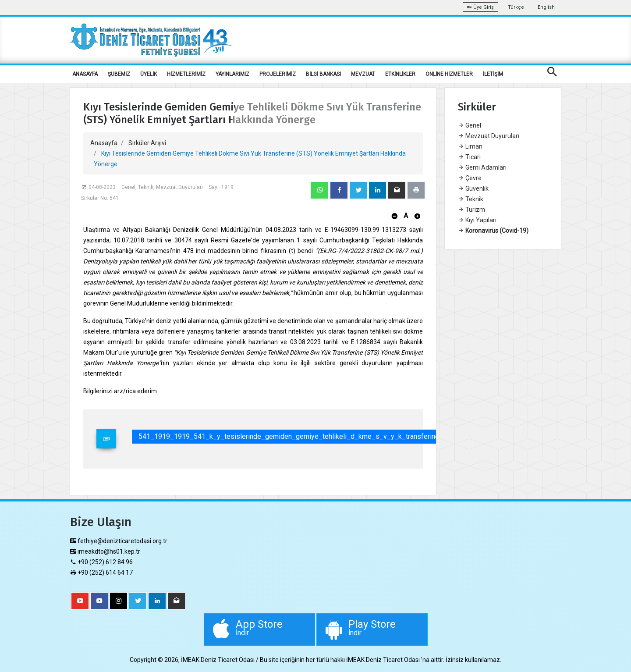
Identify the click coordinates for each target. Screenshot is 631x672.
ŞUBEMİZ (119, 74)
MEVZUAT (363, 74)
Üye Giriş (480, 7)
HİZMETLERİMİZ (186, 74)
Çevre (470, 178)
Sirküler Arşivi (147, 143)
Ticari (469, 157)
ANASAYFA (85, 74)
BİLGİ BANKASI (323, 74)
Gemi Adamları (482, 167)
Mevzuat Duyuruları (489, 136)
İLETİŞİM (493, 74)
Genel (470, 125)
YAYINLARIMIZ (232, 74)
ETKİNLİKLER (400, 74)
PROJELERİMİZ (278, 74)
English (546, 7)
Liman (470, 146)
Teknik (471, 199)
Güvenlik (473, 188)
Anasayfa (104, 143)
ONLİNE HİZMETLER (449, 74)
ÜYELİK (149, 74)
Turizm (471, 210)
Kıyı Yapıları (477, 220)
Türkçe (516, 7)
